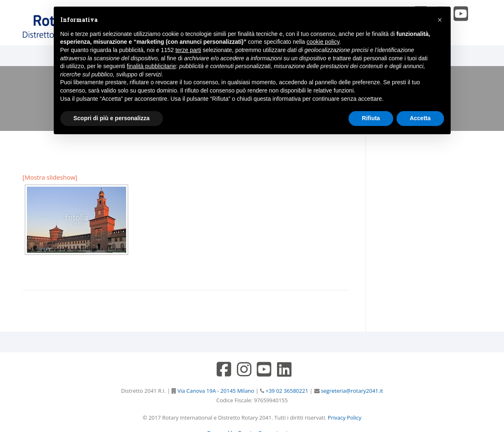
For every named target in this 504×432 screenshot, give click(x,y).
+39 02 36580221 (286, 391)
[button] (440, 20)
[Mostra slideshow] (50, 177)
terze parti (188, 50)
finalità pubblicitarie (152, 66)
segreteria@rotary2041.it (351, 391)
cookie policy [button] (323, 42)
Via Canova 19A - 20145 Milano (215, 391)
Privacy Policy (345, 418)
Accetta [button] (420, 118)
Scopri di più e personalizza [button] (112, 118)
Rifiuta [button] (371, 118)
